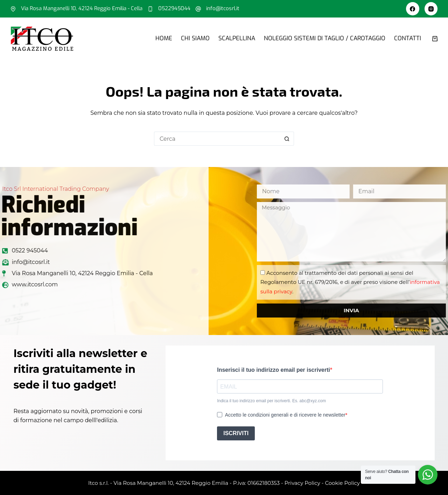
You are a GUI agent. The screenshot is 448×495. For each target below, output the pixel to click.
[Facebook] (413, 9)
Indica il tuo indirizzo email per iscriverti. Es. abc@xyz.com (271, 401)
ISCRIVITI (236, 433)
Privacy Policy (302, 483)
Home (164, 38)
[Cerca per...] (217, 139)
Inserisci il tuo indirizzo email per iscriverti (274, 370)
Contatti (408, 38)
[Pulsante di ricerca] (287, 139)
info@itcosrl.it (223, 8)
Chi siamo (195, 38)
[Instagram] (431, 9)
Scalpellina (237, 38)
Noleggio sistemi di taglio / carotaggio (325, 38)
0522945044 (174, 8)
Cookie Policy (342, 483)
